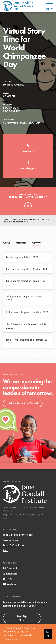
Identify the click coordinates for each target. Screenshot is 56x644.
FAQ (6, 550)
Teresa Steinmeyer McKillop (28, 197)
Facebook (10, 568)
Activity (36, 243)
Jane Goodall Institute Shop (18, 535)
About (6, 243)
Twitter (8, 579)
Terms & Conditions (13, 545)
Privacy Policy (11, 540)
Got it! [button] (48, 634)
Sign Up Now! (22, 618)
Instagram (10, 573)
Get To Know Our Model (23, 403)
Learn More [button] (11, 639)
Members (21, 243)
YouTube (10, 584)
